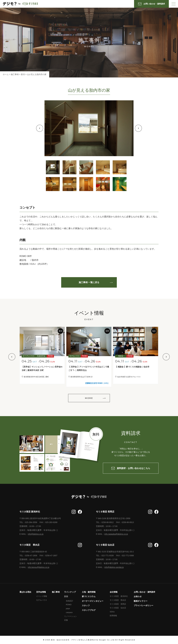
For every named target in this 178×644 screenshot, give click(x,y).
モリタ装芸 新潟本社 (119, 596)
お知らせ (138, 596)
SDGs (112, 612)
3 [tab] (86, 167)
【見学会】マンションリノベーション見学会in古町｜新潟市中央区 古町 (42, 368)
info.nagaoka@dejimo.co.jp (116, 534)
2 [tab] (70, 167)
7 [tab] (70, 184)
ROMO (69, 605)
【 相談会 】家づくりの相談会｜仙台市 (132, 367)
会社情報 (114, 592)
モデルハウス (42, 600)
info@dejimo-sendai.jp (114, 567)
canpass (69, 612)
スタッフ (86, 605)
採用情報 (113, 616)
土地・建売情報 (89, 592)
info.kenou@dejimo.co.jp (39, 567)
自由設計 (70, 601)
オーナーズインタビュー (93, 601)
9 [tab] (103, 184)
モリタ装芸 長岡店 (118, 604)
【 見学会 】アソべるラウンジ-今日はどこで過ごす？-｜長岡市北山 (89, 368)
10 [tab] (120, 184)
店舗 (66, 620)
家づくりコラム (89, 596)
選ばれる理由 (25, 592)
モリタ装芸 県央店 (118, 600)
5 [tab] (120, 167)
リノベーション (70, 616)
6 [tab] (53, 184)
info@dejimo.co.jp (36, 534)
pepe (68, 608)
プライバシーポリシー (144, 605)
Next (138, 128)
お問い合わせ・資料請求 (144, 592)
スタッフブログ (89, 610)
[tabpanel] (89, 128)
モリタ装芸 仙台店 (118, 608)
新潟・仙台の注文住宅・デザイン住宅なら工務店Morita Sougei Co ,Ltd (83, 640)
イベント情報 (42, 596)
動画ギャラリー (141, 601)
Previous (40, 128)
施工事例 (56, 592)
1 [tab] (53, 167)
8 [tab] (86, 184)
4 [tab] (103, 167)
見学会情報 (41, 592)
